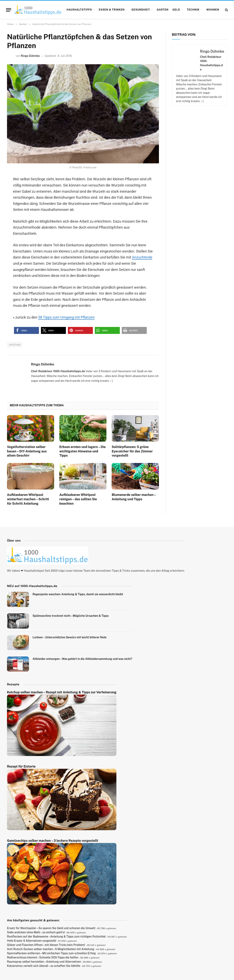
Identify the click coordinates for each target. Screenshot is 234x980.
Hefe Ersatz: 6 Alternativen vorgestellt (32, 941)
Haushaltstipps (79, 10)
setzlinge (15, 345)
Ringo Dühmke (30, 56)
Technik (193, 10)
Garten (163, 10)
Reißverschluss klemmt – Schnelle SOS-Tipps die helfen (43, 957)
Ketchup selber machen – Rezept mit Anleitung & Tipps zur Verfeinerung (62, 692)
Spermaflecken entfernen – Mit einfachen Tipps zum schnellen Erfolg (51, 953)
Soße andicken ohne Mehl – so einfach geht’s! (36, 932)
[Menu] (9, 10)
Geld (176, 10)
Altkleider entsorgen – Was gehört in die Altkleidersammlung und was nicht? (82, 659)
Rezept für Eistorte (21, 766)
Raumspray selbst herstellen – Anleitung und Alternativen (44, 962)
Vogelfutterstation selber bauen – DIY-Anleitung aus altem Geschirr (27, 451)
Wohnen (213, 10)
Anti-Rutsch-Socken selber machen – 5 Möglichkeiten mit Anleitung (51, 949)
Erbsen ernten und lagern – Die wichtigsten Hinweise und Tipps (82, 451)
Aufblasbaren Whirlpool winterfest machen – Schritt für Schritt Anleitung (28, 499)
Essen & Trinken (112, 10)
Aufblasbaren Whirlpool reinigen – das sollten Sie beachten (78, 499)
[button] (26, 330)
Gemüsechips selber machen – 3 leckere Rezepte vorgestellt (53, 841)
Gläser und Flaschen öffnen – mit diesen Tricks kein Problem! (46, 945)
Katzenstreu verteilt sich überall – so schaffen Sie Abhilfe (44, 966)
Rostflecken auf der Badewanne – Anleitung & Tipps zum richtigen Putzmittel (56, 937)
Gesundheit (141, 10)
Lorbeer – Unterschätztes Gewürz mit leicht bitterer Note (70, 637)
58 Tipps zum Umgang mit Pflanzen (66, 317)
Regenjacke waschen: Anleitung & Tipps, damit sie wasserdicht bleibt (78, 594)
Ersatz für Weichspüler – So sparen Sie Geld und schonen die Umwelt (51, 928)
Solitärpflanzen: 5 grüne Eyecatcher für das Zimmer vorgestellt (132, 451)
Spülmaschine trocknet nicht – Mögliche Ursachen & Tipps (71, 616)
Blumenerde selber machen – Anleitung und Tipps (134, 497)
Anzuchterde (142, 257)
